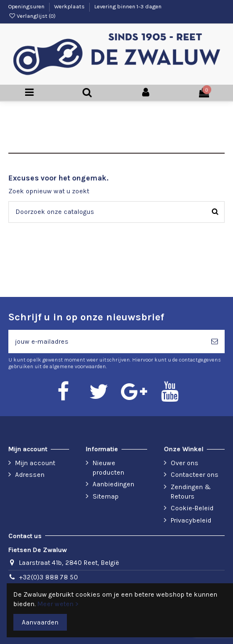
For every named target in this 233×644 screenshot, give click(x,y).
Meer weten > (58, 604)
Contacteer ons (195, 475)
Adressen (30, 475)
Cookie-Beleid (192, 508)
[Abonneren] (215, 341)
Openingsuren (27, 7)
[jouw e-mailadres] (106, 341)
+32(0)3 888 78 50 (48, 577)
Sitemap (106, 496)
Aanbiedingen (113, 484)
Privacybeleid (191, 520)
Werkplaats (70, 7)
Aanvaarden (40, 622)
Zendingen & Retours (191, 492)
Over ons (185, 463)
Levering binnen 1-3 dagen (128, 7)
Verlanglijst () (32, 16)
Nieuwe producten (108, 468)
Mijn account (35, 463)
